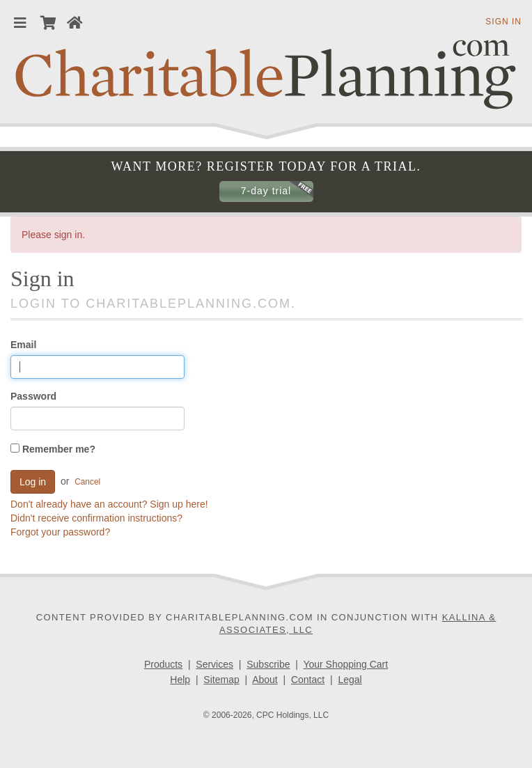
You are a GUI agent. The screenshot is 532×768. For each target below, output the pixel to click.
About (265, 680)
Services (214, 664)
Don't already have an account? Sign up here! (109, 504)
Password (33, 396)
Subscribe (268, 664)
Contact (308, 680)
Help (180, 680)
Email (23, 345)
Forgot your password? (60, 532)
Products (163, 664)
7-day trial (266, 191)
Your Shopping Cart (345, 664)
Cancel (87, 481)
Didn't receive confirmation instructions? (96, 518)
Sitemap (221, 680)
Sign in (503, 22)
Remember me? (53, 449)
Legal (350, 680)
